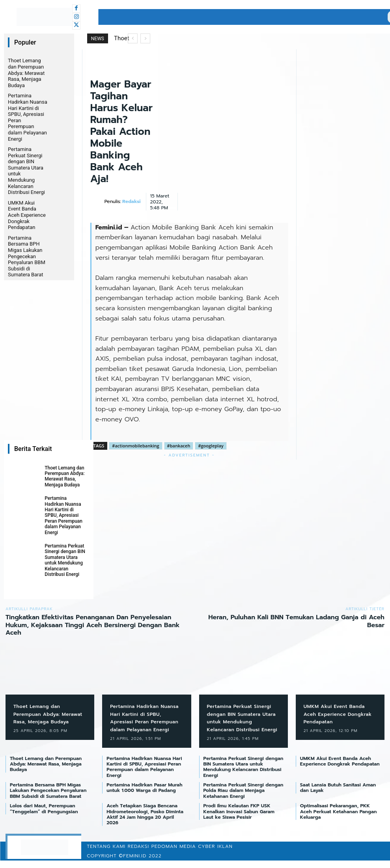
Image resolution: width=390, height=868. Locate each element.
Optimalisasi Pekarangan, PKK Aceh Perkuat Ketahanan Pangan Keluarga (339, 819)
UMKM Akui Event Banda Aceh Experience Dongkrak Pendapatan (27, 215)
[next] (145, 38)
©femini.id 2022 (140, 863)
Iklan (225, 854)
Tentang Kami (106, 854)
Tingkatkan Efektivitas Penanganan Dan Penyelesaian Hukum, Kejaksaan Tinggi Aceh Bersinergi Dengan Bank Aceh (93, 625)
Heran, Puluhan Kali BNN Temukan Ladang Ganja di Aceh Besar (296, 621)
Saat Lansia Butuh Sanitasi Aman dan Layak (338, 795)
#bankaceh (179, 446)
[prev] (133, 38)
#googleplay (211, 446)
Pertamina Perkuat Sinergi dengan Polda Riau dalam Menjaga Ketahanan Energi (244, 798)
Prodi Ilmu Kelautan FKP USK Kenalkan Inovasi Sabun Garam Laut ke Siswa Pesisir (239, 819)
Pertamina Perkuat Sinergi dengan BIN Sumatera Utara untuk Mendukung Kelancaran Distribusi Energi (65, 560)
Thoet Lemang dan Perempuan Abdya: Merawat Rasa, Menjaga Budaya (26, 73)
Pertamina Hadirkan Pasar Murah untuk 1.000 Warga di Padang (144, 795)
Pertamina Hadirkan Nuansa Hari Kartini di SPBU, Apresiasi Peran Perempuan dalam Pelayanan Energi (63, 515)
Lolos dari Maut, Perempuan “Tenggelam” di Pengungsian (45, 816)
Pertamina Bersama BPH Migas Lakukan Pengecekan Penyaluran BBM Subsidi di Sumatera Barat (27, 256)
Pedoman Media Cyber (183, 854)
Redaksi (131, 201)
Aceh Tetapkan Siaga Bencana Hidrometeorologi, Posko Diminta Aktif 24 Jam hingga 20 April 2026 (145, 822)
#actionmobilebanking (135, 446)
